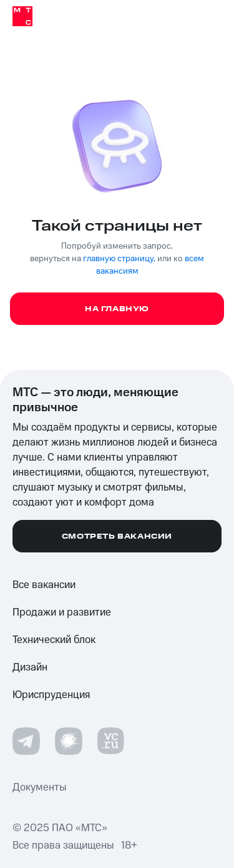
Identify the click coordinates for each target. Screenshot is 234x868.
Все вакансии (44, 585)
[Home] (22, 16)
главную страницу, (119, 259)
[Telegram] (26, 741)
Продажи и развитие (62, 612)
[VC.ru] (111, 741)
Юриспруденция (51, 695)
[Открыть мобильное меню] (208, 16)
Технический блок (54, 640)
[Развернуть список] (214, 612)
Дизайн (30, 667)
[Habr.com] (69, 741)
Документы (40, 787)
